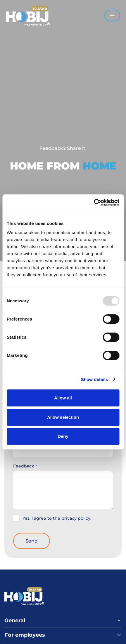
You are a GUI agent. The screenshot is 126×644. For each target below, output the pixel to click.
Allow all (63, 398)
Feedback (25, 466)
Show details (95, 379)
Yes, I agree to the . (57, 518)
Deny (63, 436)
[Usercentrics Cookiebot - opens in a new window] (94, 203)
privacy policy (76, 518)
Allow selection (63, 417)
